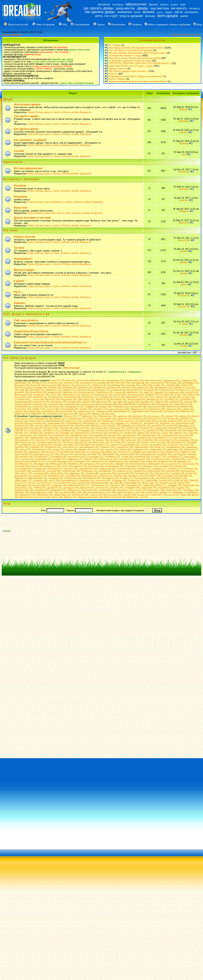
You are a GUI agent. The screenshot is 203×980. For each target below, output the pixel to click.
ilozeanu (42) (112, 450)
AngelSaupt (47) (110, 421)
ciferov (184, 285)
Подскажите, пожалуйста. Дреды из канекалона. (136, 76)
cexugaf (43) (160, 428)
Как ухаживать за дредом (30, 140)
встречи (174, 5)
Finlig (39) (120, 442)
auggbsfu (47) (122, 423)
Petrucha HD (184, 296)
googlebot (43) (54, 392)
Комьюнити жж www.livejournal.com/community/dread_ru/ (50, 342)
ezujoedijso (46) (186, 440)
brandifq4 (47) (159, 426)
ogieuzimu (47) (71, 469)
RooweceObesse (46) (144, 478)
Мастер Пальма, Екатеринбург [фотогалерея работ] (138, 53)
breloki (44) (172, 426)
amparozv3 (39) (71, 383)
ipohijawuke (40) (41, 395)
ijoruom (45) (71, 450)
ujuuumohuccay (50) (119, 409)
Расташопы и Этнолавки (21, 179)
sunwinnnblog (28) (41, 485)
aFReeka (66, 112)
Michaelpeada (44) (136, 400)
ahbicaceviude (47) (77, 419)
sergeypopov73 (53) (74, 407)
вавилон (164, 5)
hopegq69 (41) (37, 447)
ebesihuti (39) (45, 435)
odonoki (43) (180, 466)
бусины (154, 4)
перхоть (160, 12)
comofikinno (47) (51, 431)
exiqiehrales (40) (150, 440)
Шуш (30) (110, 414)
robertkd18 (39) (56, 478)
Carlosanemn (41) (99, 428)
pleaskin (184, 132)
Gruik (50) (189, 445)
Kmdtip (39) (127, 457)
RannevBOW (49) (127, 404)
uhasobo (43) (86, 409)
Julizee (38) (180, 395)
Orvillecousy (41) (89, 471)
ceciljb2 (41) (159, 385)
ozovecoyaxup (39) (89, 404)
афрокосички (136, 4)
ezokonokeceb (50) (168, 440)
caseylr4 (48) (132, 428)
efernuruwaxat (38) (98, 435)
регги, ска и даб (106, 16)
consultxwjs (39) (68, 431)
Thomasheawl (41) (99, 485)
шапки (184, 16)
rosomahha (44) (163, 478)
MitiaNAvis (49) (75, 464)
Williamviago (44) (62, 495)
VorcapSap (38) (171, 411)
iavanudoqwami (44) (89, 447)
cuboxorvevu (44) (122, 431)
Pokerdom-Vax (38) (144, 473)
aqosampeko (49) (56, 423)
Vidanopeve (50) (104, 411)
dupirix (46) (168, 433)
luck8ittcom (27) (38, 462)
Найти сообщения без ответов (186, 35)
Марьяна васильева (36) (90, 497)
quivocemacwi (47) (23, 476)
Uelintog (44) (39, 488)
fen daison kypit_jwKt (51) (50, 442)
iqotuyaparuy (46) (37, 452)
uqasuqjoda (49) (149, 488)
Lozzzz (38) (192, 459)
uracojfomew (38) (166, 488)
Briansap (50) (21, 428)
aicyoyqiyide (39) (108, 419)
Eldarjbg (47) (68, 390)
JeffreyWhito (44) (110, 454)
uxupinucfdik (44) (68, 411)
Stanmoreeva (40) (156, 407)
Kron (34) (149, 397)
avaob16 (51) (136, 423)
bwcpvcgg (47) (36, 428)
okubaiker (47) (144, 469)
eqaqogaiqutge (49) (126, 438)
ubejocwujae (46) (191, 485)
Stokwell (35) (187, 407)
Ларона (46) (85, 414)
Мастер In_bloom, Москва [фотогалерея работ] (135, 58)
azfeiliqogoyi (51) (191, 383)
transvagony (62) (134, 485)
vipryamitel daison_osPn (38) (102, 492)
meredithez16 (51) (23, 464)
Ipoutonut (184, 200)
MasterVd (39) (102, 400)
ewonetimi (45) (117, 440)
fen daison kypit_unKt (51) (101, 442)
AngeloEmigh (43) (92, 421)
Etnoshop (20, 186)
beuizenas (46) (54, 385)
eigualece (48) (21, 438)
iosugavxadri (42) (158, 450)
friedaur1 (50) (148, 442)
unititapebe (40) (132, 488)
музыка (148, 12)
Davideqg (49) (70, 388)
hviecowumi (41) (70, 447)
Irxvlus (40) (56, 395)
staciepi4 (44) (84, 483)
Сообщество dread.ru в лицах (125, 55)
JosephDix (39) (164, 454)
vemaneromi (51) (173, 490)
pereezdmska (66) (109, 404)
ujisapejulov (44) (71, 488)
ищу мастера (160, 8)
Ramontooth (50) (56, 476)
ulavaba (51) (102, 488)
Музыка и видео (24, 270)
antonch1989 (184, 240)
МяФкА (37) (133, 497)
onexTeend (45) (190, 469)
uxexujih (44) (140, 490)
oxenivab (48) (173, 471)
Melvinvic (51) (184, 462)
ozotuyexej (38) (72, 404)
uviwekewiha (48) (107, 490)
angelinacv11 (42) (74, 421)
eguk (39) (24, 390)
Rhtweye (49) (120, 476)
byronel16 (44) (51, 428)
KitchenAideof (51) (134, 397)
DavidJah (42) (67, 433)
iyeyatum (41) (172, 452)
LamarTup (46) (27, 459)
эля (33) (144, 497)
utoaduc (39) (21, 411)
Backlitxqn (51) (22, 426)
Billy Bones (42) (99, 426)
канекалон (125, 12)
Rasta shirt (21, 208)
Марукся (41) (71, 497)
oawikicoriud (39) (41, 402)
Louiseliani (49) (22, 400)
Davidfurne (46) (51, 433)
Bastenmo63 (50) (65, 426)
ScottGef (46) (151, 481)
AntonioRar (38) (143, 421)
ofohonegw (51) (55, 469)
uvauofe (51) (92, 490)
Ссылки (19, 151)
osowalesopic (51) (107, 471)
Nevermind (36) (138, 464)
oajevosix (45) (80, 466)
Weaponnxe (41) (27, 495)
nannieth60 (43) (188, 400)
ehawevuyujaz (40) (151, 435)
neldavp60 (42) (122, 464)
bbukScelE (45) (38, 385)
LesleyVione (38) (126, 459)
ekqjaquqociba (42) (39, 438)
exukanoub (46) (118, 390)
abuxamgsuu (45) (156, 416)
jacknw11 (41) (66, 454)
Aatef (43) (70, 380)
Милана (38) (98, 414)
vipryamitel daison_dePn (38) (44, 492)
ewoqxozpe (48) (133, 440)
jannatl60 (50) (167, 395)
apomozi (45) (190, 421)
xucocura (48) (115, 495)
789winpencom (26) (107, 416)
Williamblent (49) (45, 495)
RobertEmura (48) (23, 478)
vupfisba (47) (165, 492)
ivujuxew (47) (87, 395)
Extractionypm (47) (101, 390)
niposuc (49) (36, 466)
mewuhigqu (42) (41, 464)
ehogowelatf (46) (170, 435)
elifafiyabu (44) (56, 438)
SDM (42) (194, 481)
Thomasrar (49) (117, 485)
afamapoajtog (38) (115, 380)
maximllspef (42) (137, 462)
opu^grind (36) (54, 471)
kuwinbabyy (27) (175, 457)
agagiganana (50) (171, 380)
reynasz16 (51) (106, 476)
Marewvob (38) (52, 400)
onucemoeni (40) (23, 471)
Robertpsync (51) (165, 404)
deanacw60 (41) (82, 433)
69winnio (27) (70, 416)
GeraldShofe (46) (38, 392)
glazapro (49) (102, 445)
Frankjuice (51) (133, 442)
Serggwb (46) (92, 407)
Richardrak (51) (170, 476)
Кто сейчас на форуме (20, 358)
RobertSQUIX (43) (183, 404)
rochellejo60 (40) (23, 407)
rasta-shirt (56, 213)
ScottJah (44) (165, 481)
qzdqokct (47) (40, 476)
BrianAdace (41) (186, 426)
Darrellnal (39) (36, 433)
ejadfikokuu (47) (54, 390)
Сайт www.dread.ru (26, 320)
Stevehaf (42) (173, 407)
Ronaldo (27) (126, 478)
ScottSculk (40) (180, 481)
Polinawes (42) (161, 473)
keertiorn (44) (26, 457)
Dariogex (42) (21, 433)
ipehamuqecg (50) (23, 395)
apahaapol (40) (175, 421)
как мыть (194, 8)
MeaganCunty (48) (167, 462)
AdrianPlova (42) (97, 380)
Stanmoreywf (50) (100, 483)
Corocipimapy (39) (85, 431)
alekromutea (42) (23, 383)
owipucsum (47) (125, 471)
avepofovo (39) (167, 423)
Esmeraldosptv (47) (24, 440)
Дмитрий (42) (26, 497)
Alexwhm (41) (187, 419)
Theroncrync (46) (23, 409)
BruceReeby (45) (116, 385)
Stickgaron (184, 211)
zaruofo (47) (174, 495)
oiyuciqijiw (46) (119, 402)
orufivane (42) (190, 402)
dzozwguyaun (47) (163, 388)
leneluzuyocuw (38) (108, 459)
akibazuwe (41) (124, 419)
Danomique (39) (190, 431)
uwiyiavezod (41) (125, 490)
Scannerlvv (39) (103, 481)
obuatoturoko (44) (133, 466)
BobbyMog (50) (128, 426)
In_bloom (56, 112)
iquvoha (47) (52, 452)
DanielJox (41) (138, 431)
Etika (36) (55, 440)
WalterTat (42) (187, 411)
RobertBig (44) (185, 476)
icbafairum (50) (107, 447)
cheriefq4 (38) (173, 385)
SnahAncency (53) (67, 483)
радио (169, 12)
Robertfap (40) (40, 478)
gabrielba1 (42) (178, 442)
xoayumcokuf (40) (98, 495)
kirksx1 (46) (119, 397)
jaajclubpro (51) (41, 454)
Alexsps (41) (173, 419)
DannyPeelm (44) (173, 431)
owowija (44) (140, 471)
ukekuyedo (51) (88, 488)
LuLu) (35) (51, 462)
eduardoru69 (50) (61, 435)
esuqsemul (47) (42, 440)
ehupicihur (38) (186, 435)
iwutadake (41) (139, 452)
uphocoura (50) (174, 409)
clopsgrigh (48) (40, 388)
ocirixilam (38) (74, 402)
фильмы (150, 16)
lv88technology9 (71, 368)
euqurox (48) (102, 440)
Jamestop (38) (94, 454)
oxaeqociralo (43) (23, 404)
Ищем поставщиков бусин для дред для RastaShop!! (138, 81)
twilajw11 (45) (39, 409)
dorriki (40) (156, 433)
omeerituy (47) (174, 469)
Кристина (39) (71, 414)
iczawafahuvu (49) (125, 447)
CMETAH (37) (21, 431)
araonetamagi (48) (140, 383)
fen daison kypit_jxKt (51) (75, 442)
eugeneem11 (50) (70, 440)
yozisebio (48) (129, 495)
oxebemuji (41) (40, 404)
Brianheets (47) (83, 385)
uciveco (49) (52, 409)
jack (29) (54, 454)
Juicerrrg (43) (179, 454)
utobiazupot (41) (58, 490)
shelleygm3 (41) (121, 407)
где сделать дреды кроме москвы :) (129, 71)
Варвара (184, 144)
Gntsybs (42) (116, 445)
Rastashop (20, 197)
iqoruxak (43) (21, 452)
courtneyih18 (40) (104, 431)
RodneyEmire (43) (92, 478)
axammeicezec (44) (159, 383)
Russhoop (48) (40, 481)
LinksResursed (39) (160, 459)
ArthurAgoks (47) (91, 423)
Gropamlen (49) (175, 445)
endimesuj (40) (83, 390)
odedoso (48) (89, 402)
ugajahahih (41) (55, 488)
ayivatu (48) (176, 383)
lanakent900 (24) (43, 459)
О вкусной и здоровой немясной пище (130, 61)
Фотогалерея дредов (27, 104)
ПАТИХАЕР (184, 172)
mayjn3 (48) (151, 462)
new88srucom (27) (155, 464)
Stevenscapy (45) (150, 483)
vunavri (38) (152, 492)
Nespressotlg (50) (23, 402)
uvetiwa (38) (34, 411)
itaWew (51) (111, 452)
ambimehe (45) (55, 383)
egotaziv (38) (114, 435)
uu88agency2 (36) (76, 490)
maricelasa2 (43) (81, 462)
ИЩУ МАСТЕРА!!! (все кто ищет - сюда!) (131, 66)
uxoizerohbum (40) (50, 411)
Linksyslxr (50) (178, 459)
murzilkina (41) (172, 400)
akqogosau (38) (189, 380)
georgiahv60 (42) (28, 445)
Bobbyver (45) (144, 426)
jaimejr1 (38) (120, 395)
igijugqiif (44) (161, 392)
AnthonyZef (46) (126, 421)
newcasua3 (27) (173, 464)
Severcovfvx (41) (49, 483)
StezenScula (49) (168, 483)
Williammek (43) (22, 414)
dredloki (75, 112)
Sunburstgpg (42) (23, 485)
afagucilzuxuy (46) (44, 419)
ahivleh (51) (93, 419)
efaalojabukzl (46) (79, 435)
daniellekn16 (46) (155, 431)
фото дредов (168, 16)
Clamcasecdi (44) (23, 388)
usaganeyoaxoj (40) (24, 490)
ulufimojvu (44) (117, 488)
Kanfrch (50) (193, 395)
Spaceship (184, 223)
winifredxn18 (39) (80, 495)
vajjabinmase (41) (86, 411)
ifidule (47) (149, 392)
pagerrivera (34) (77, 473)
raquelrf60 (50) (73, 476)
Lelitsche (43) (91, 459)
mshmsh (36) (107, 464)
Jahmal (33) (80, 454)
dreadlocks (104, 5)
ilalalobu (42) (85, 450)
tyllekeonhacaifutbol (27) (155, 485)
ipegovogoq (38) (175, 450)
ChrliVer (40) (187, 385)
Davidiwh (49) (114, 388)
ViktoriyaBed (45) (140, 411)
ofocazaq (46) (39, 469)
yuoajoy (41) (143, 495)
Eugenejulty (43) (87, 440)
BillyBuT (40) (114, 426)
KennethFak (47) (90, 397)
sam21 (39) (54, 481)
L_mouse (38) (37, 400)
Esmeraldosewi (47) (182, 438)
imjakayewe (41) (140, 450)
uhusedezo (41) (101, 409)
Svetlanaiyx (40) (59, 485)
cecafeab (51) (146, 428)
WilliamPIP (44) (39, 414)
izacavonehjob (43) (24, 454)
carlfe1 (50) (147, 385)
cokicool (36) (35, 431)
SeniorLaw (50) (56, 407)
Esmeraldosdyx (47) (162, 438)
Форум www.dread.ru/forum (31, 331)
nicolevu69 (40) (22, 466)
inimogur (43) (191, 392)
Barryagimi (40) (22, 385)
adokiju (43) (185, 416)
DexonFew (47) (116, 433)
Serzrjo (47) (34, 483)
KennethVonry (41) (77, 457)
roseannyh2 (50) (40, 407)
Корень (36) (57, 497)
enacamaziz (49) (108, 438)
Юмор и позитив (24, 237)
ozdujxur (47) (26, 473)
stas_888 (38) (116, 483)
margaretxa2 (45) (69, 400)
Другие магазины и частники (32, 218)
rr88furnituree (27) (23, 481)
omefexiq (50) (176, 402)
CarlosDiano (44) (117, 428)
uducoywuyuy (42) (23, 488)
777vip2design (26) (87, 416)
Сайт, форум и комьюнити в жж (26, 314)
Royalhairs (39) (179, 478)
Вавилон (19, 303)
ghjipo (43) (73, 445)
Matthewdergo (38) (118, 462)
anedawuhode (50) (55, 421)
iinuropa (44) (58, 450)
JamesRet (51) (152, 395)
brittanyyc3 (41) (99, 385)
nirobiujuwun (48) (52, 466)
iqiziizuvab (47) (191, 450)
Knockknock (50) (142, 457)
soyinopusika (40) (138, 407)
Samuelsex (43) (86, 481)
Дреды (8, 99)
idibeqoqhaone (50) (144, 447)
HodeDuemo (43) (105, 392)
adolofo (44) (82, 380)
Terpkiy (31, 112)
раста (179, 12)
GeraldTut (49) (60, 445)
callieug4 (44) (66, 428)
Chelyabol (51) (175, 428)
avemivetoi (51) (151, 423)
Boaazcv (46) (68, 385)
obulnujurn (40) (150, 466)
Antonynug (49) (159, 421)
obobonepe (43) (96, 466)
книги (137, 12)
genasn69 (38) (22, 392)
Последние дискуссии (152, 40)
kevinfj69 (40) (106, 397)
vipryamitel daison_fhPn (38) (73, 492)
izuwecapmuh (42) (104, 395)
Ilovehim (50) (98, 450)
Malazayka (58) (65, 462)
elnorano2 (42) (72, 438)
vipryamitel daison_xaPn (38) (131, 492)
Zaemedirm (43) (55, 414)
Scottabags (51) (119, 481)
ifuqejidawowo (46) (176, 447)
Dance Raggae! (117, 79)
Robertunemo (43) (73, 478)
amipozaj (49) (21, 421)
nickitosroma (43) (190, 464)
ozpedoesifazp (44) (59, 473)
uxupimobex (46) (156, 490)
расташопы (192, 12)
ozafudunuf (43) (56, 404)
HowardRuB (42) (53, 447)
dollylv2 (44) (143, 433)
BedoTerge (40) (83, 426)
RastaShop (56, 202)
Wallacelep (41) (180, 492)
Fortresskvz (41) (182, 390)
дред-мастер (125, 8)
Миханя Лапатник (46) (115, 497)
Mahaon (184, 262)
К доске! (19, 281)
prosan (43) (191, 473)
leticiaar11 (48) (143, 459)
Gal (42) (195, 390)
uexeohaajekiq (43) (69, 409)
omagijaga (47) (159, 469)
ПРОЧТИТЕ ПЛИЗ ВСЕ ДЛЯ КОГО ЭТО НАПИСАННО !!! (140, 63)
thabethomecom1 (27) (79, 485)
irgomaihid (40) (67, 452)
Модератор (85, 112)
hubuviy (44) (120, 392)
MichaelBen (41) (118, 400)
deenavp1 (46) (129, 388)
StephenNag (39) (132, 483)
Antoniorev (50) (122, 383)
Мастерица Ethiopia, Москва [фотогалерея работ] (136, 48)
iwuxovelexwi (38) (155, 452)
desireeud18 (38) (145, 388)
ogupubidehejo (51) (89, 469)
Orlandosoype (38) (71, 471)
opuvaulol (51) (39, 471)
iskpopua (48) (97, 452)
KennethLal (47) (41, 457)
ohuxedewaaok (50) (126, 469)
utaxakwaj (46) (42, 490)
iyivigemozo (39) (188, 452)
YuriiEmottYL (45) (159, 495)
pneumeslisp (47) (125, 473)
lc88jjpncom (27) (75, 459)
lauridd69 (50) (59, 459)
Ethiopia (39, 112)
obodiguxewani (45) (114, 466)
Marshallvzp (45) (86, 400)
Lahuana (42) (161, 397)
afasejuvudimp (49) (134, 380)
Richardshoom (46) (146, 404)
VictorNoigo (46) (190, 490)
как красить (179, 8)
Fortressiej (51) (166, 390)
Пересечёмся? (23, 259)
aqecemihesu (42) (38, 423)
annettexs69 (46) (106, 383)
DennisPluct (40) (99, 433)
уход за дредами (131, 16)
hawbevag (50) (70, 392)
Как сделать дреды (26, 129)
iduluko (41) (160, 447)
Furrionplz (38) (163, 442)
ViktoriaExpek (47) (122, 411)
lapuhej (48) (175, 397)
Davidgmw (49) (85, 388)
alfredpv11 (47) (39, 383)
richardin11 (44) (136, 476)
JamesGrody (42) (135, 395)
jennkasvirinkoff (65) (129, 454)
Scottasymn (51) (136, 481)
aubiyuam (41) (107, 423)
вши (183, 5)
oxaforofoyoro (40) (156, 471)
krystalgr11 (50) (159, 457)
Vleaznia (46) (156, 411)
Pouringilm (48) (177, 473)
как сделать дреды (100, 12)
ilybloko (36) (125, 450)
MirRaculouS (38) (58, 464)
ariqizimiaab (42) (74, 423)
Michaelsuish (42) (155, 400)
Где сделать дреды (26, 116)
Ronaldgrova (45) (110, 478)
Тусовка (19, 248)
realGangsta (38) (89, 476)
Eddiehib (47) (180, 388)
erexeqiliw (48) (144, 438)
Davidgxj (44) (100, 388)
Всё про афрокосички (28, 168)
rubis (184, 155)
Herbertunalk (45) (87, 392)
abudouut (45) (140, 416)
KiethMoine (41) (113, 457)
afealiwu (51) (60, 419)
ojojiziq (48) (133, 402)
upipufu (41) (188, 409)
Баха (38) (186, 495)
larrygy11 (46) (188, 397)
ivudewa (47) (124, 452)
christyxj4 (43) (189, 428)
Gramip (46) (147, 445)
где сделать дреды (98, 8)
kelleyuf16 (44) (40, 397)
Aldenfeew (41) (140, 419)
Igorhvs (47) (25, 450)
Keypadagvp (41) (95, 457)
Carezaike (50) (133, 385)
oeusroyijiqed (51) (23, 469)
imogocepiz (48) (176, 392)
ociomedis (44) (166, 466)
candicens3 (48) (81, 428)
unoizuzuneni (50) (157, 409)
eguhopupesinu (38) (131, 435)
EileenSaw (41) (37, 390)
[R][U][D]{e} (184, 121)
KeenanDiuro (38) (23, 397)
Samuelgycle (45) (69, 481)
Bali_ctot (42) (36, 426)
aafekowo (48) (125, 416)
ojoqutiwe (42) (147, 402)
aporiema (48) (21, 423)
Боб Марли (118, 5)
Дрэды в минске (118, 68)
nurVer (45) (67, 466)
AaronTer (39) (58, 380)
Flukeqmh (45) (151, 390)
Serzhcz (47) (21, 483)
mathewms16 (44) (99, 462)
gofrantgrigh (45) (132, 445)
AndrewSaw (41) (37, 421)
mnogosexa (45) (92, 464)
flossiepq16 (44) (135, 390)
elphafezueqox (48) (89, 438)
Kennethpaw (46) (58, 457)
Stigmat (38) (183, 483)
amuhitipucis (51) (88, 383)
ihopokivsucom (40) (42, 450)
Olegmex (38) (162, 402)
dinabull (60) (130, 433)
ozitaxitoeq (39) (41, 473)
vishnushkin (184, 189)
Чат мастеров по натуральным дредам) (131, 50)
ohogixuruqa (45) (107, 469)
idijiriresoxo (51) (135, 392)
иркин (47, 112)
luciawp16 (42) (22, 462)
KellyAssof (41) (56, 397)
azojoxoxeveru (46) (185, 423)
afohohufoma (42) (153, 380)
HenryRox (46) (22, 447)
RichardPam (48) (153, 476)
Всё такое (10, 230)
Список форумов (12, 35)
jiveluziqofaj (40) (148, 454)
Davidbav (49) (55, 388)
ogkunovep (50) (104, 402)
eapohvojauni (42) (28, 435)
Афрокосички (13, 162)
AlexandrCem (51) (157, 419)
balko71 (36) (50, 426)
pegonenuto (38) (108, 473)
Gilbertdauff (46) (87, 445)
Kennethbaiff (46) (72, 397)
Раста (18, 292)
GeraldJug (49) (44, 445)
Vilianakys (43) (22, 492)
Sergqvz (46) (106, 407)
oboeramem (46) (58, 402)
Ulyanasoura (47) (139, 409)
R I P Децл (115, 45)
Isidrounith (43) (83, 452)
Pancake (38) (92, 473)
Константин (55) (42, 497)
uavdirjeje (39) (175, 485)
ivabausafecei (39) (71, 395)
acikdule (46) (172, 416)
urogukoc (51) (183, 488)
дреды (143, 8)
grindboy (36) (160, 445)
